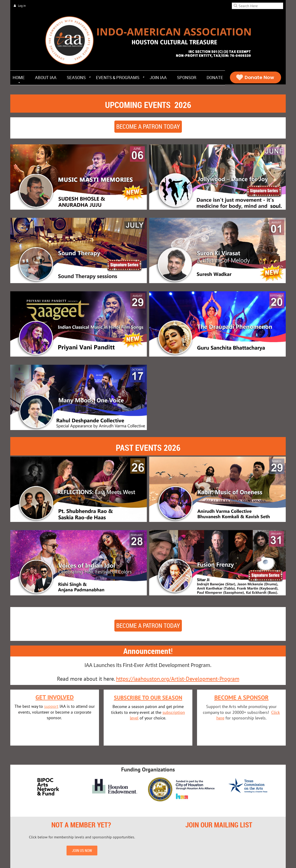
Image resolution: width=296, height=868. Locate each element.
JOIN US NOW (82, 851)
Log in (22, 6)
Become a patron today (148, 127)
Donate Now (255, 77)
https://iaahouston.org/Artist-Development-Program (178, 679)
